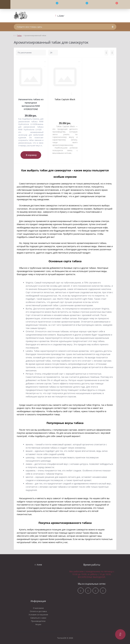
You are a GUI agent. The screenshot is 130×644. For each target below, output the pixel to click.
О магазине (38, 608)
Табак (19, 35)
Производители (38, 621)
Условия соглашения (38, 615)
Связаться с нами (38, 618)
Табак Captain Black (65, 99)
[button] (60, 16)
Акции (38, 624)
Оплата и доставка (38, 611)
